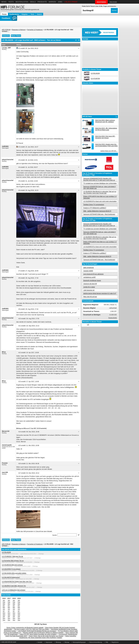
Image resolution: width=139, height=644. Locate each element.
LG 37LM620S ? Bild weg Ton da (12, 556)
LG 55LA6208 (6, 552)
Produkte (42, 2)
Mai (4, 607)
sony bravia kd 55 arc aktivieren (93, 274)
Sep (4, 615)
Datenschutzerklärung (96, 642)
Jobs (60, 2)
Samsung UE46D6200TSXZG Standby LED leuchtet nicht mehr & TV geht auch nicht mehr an (99, 179)
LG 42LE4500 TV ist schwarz (11, 569)
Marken (52, 2)
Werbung (58, 642)
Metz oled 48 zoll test (90, 297)
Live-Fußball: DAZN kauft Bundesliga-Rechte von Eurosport (37, 631)
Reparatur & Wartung (19, 30)
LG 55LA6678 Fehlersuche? (11, 577)
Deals (33, 2)
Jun (4, 609)
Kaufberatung (14, 14)
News (4, 2)
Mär (4, 604)
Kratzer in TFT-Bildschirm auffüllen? (95, 208)
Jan (4, 600)
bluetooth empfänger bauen (92, 281)
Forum (4, 14)
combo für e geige (89, 287)
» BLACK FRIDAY (71, 2)
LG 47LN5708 (95, 79)
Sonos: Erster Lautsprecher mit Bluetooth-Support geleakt (25, 628)
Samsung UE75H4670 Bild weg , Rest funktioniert (99, 214)
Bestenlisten (22, 2)
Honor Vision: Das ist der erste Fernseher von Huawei (46, 636)
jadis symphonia (89, 268)
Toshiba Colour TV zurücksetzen (94, 205)
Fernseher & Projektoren (35, 30)
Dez (4, 620)
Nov (4, 618)
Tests (11, 2)
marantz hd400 (88, 271)
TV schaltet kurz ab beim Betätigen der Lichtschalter (100, 183)
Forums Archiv (113, 318)
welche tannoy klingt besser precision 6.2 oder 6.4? (100, 293)
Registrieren (115, 642)
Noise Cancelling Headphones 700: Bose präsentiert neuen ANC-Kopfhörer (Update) (48, 637)
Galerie (39, 14)
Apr (4, 606)
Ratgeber (25, 14)
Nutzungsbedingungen (79, 642)
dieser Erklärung (42, 485)
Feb (4, 602)
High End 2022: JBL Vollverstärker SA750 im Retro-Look (106, 129)
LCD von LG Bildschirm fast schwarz (14, 590)
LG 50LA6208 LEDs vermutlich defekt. (14, 573)
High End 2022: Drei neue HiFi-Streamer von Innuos (105, 137)
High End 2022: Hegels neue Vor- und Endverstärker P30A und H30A (106, 145)
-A (76, 40)
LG (88, 325)
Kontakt (40, 642)
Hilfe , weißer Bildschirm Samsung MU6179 (97, 211)
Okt (4, 616)
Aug (4, 613)
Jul (4, 611)
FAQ (107, 642)
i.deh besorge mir (89, 290)
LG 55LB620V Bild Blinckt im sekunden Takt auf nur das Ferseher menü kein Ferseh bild (100, 192)
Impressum (49, 642)
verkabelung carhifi (89, 277)
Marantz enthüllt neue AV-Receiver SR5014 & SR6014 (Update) (43, 633)
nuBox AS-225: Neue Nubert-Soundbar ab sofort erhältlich (38, 634)
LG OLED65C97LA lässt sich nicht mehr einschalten (100, 201)
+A (79, 40)
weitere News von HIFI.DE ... (109, 151)
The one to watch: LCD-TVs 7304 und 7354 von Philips (31, 629)
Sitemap (67, 642)
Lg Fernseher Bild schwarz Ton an (13, 561)
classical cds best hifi (90, 284)
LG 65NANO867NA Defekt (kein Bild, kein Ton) (17, 582)
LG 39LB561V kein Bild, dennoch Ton (14, 586)
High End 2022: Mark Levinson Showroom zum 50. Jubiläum (105, 121)
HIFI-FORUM (6, 30)
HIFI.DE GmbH (12, 642)
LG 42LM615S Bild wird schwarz (12, 565)
